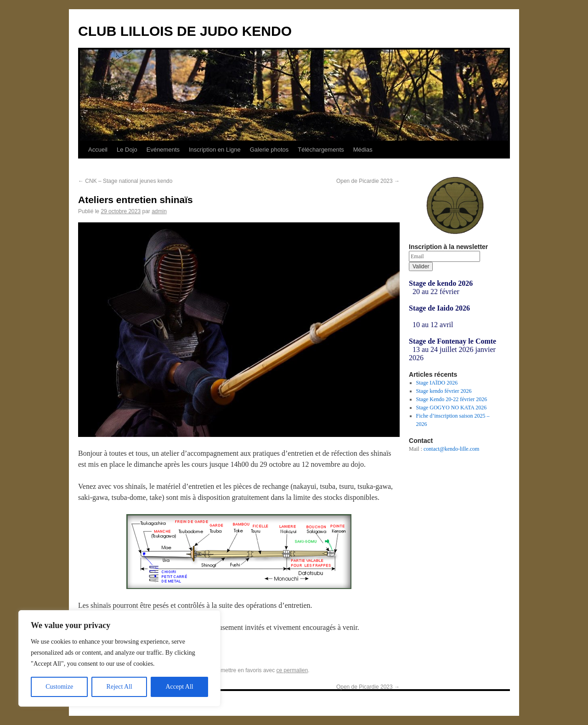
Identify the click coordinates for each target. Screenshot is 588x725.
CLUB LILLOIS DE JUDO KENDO (185, 31)
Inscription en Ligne (215, 150)
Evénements (163, 150)
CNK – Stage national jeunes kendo (125, 181)
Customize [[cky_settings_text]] (59, 687)
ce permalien (292, 670)
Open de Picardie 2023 (368, 181)
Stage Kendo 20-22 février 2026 (452, 399)
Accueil (98, 150)
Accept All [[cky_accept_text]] (179, 687)
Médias (363, 150)
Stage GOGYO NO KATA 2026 (452, 408)
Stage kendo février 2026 (444, 391)
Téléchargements (321, 150)
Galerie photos (269, 150)
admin (159, 211)
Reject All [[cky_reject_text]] (119, 687)
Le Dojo (127, 150)
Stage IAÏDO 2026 (437, 383)
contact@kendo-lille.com (451, 449)
